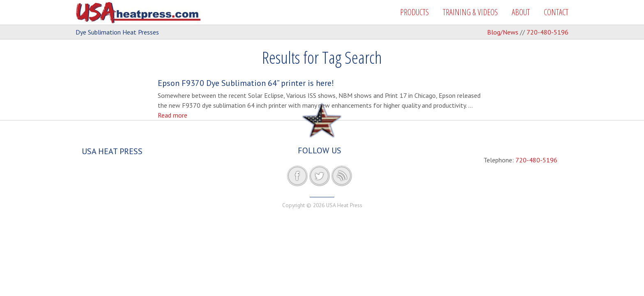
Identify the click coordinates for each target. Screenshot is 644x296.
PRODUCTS (414, 12)
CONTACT (556, 12)
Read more (172, 115)
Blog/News (503, 32)
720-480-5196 (547, 32)
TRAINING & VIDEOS (470, 12)
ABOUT (521, 12)
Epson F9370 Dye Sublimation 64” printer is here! (246, 83)
